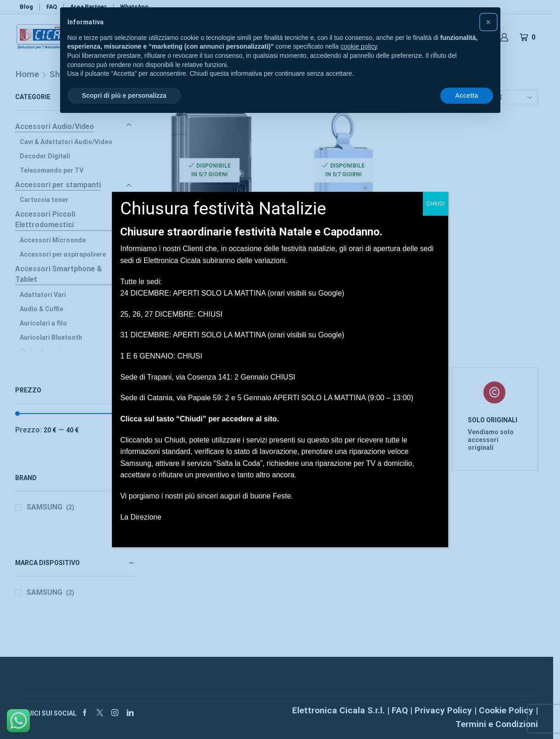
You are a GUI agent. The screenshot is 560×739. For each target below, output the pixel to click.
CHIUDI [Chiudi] (435, 204)
